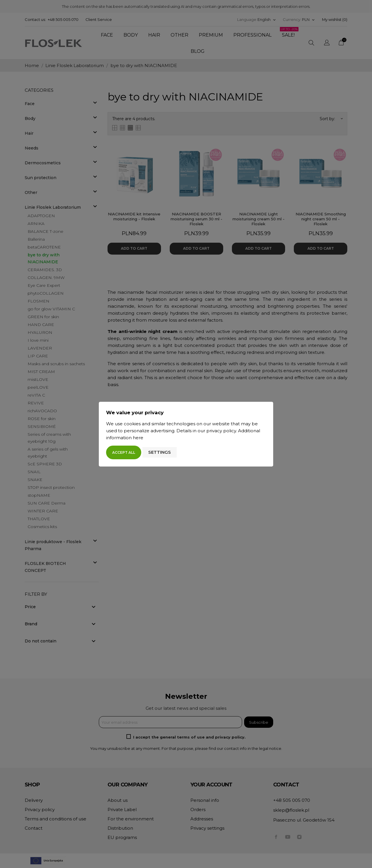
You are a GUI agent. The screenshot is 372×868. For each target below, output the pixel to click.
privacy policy (221, 431)
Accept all (124, 452)
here (138, 438)
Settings (160, 452)
